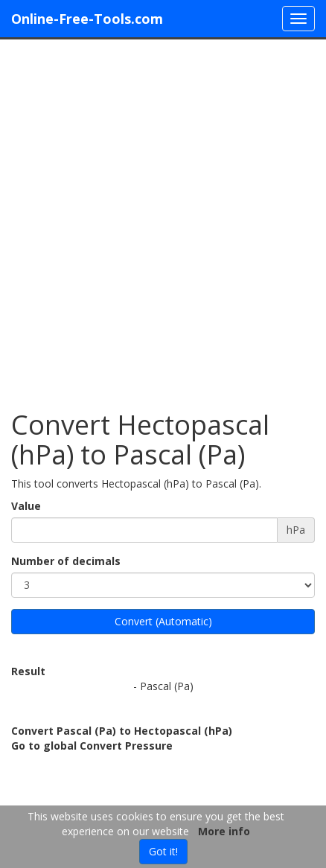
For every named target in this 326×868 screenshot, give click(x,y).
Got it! (163, 851)
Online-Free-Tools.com (87, 19)
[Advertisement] (163, 217)
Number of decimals (66, 561)
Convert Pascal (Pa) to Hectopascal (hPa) (122, 731)
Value (26, 506)
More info (224, 831)
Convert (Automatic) (163, 621)
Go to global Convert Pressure (92, 746)
